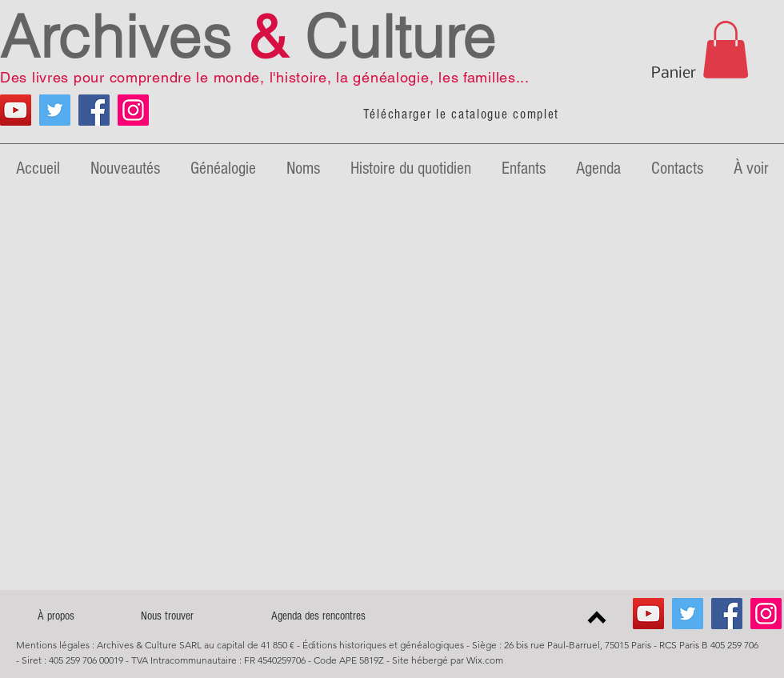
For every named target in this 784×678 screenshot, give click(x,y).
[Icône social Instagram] (133, 110)
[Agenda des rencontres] (318, 616)
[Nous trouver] (167, 616)
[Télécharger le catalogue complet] (463, 114)
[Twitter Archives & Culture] (55, 110)
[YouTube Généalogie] (16, 110)
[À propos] (56, 616)
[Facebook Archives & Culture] (94, 110)
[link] (726, 50)
